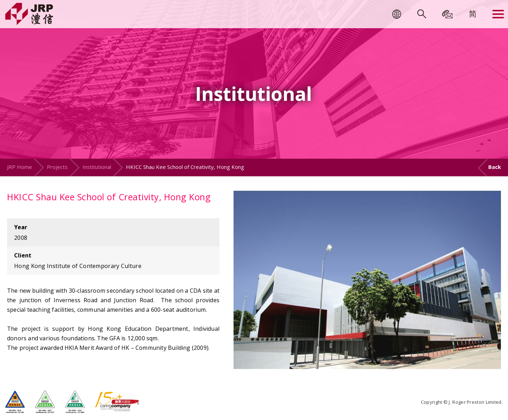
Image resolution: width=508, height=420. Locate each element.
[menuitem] (473, 13)
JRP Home (20, 167)
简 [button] (473, 13)
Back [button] (495, 167)
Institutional (97, 167)
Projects (57, 167)
